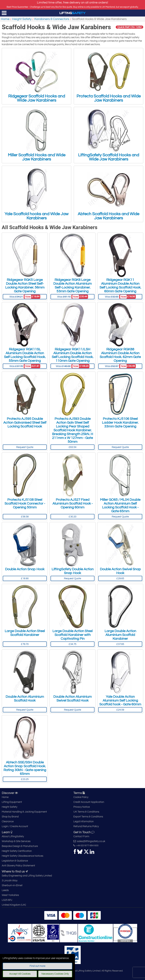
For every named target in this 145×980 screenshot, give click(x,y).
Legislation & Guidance (15, 861)
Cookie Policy (81, 797)
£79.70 (25, 644)
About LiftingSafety (13, 836)
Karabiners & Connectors (52, 19)
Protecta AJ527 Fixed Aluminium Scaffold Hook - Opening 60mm (73, 504)
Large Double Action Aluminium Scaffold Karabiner (120, 635)
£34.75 (72, 644)
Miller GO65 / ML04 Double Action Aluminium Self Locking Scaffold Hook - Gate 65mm (120, 505)
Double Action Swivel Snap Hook (120, 571)
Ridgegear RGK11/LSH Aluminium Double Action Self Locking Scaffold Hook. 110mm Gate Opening (73, 355)
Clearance (8, 822)
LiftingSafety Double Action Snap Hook (73, 571)
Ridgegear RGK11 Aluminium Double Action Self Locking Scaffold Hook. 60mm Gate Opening (120, 286)
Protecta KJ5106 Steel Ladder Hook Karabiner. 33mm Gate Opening (120, 423)
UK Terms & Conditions (86, 812)
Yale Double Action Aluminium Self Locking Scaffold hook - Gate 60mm (120, 701)
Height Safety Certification (17, 851)
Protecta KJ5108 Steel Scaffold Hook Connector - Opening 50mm (25, 504)
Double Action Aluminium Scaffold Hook (25, 699)
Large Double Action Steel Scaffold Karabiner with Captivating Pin (72, 635)
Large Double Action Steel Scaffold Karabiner (25, 633)
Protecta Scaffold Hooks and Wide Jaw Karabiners (109, 76)
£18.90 (25, 578)
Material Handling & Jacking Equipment (24, 812)
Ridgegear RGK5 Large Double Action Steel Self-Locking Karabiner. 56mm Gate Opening (25, 286)
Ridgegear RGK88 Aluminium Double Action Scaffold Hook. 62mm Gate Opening (120, 355)
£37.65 (120, 644)
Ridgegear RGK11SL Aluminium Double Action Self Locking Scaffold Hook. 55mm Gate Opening (25, 355)
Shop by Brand (10, 817)
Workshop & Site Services (16, 841)
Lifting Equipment (12, 802)
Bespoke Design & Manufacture (20, 846)
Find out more (37, 966)
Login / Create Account (15, 826)
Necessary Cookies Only (55, 974)
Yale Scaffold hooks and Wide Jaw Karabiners (37, 194)
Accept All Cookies (20, 974)
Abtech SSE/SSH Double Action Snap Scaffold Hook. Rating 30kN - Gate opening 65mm (25, 768)
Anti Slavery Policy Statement (18, 866)
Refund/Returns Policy (86, 826)
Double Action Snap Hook (25, 569)
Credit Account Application (89, 802)
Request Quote (25, 447)
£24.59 (120, 710)
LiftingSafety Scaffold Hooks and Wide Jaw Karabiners (109, 135)
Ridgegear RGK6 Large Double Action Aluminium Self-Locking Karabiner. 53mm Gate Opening (72, 286)
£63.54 (72, 447)
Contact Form (81, 836)
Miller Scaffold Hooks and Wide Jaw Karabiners (37, 135)
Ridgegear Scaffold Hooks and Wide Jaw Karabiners (37, 76)
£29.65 (120, 578)
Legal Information (83, 822)
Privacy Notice (82, 807)
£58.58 (25, 517)
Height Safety (22, 19)
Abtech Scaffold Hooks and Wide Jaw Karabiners (108, 194)
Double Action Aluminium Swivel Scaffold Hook (72, 699)
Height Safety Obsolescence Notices (22, 856)
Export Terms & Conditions (88, 817)
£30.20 (72, 517)
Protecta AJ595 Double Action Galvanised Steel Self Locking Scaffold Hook (25, 423)
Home (5, 19)
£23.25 (25, 779)
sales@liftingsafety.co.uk (89, 841)
